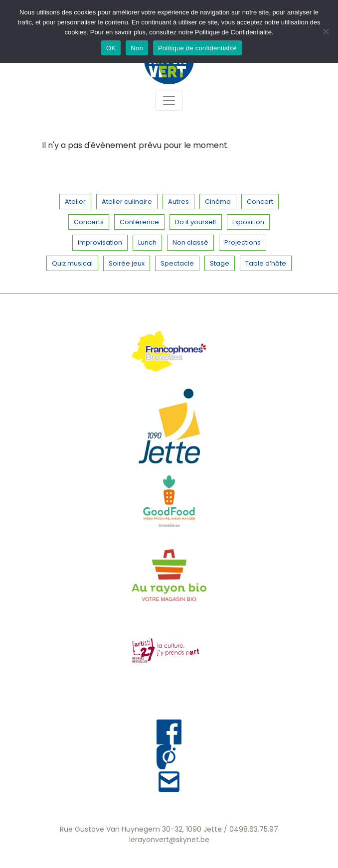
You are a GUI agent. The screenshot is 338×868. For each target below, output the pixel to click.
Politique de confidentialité (197, 48)
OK (111, 48)
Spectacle (177, 263)
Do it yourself (196, 222)
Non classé (190, 242)
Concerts (89, 222)
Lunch (147, 242)
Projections (243, 242)
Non (137, 48)
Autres (178, 202)
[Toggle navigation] (169, 101)
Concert (260, 202)
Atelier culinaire (127, 202)
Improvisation (100, 242)
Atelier (75, 202)
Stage (220, 263)
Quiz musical (72, 263)
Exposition (248, 222)
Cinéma (218, 202)
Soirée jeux (127, 263)
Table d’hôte (266, 263)
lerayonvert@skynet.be (169, 840)
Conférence (139, 222)
